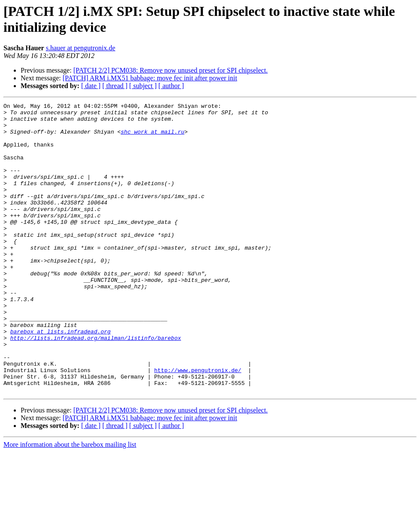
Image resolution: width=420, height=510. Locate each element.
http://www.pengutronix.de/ (198, 424)
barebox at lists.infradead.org (61, 378)
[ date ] (91, 86)
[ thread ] (115, 86)
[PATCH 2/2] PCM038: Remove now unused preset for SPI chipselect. (171, 70)
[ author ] (171, 86)
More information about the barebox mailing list (70, 502)
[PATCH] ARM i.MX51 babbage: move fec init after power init (150, 78)
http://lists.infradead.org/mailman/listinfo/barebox (96, 385)
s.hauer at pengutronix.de (81, 48)
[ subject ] (143, 86)
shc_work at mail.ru (152, 138)
